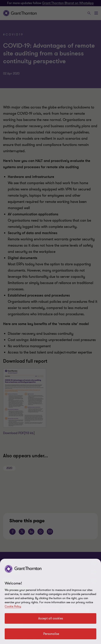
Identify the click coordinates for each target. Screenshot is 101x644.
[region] (50, 601)
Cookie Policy (13, 606)
